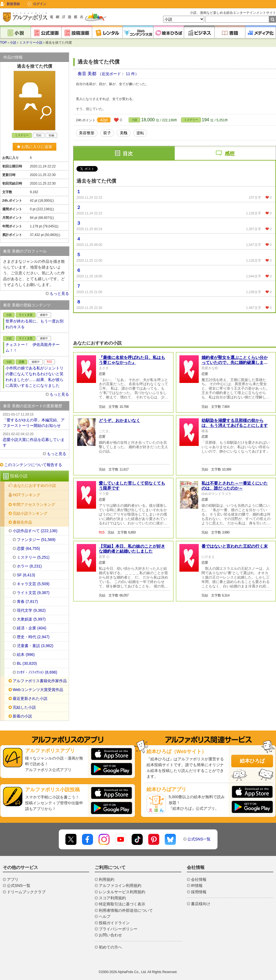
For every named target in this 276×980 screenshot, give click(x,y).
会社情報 (199, 879)
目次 (128, 154)
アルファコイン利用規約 (120, 886)
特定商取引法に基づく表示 (122, 904)
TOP (3, 43)
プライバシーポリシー (118, 929)
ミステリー (191, 120)
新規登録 (13, 4)
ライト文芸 (26, 315)
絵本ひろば (252, 761)
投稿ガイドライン (114, 923)
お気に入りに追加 (35, 147)
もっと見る (59, 293)
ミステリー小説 (31, 43)
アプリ (13, 879)
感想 (230, 154)
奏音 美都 (88, 74)
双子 (107, 133)
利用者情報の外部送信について (126, 910)
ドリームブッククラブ (26, 892)
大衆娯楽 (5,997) (31, 619)
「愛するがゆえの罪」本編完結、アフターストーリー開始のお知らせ (34, 420)
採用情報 (199, 892)
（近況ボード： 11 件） (118, 74)
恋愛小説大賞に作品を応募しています (34, 439)
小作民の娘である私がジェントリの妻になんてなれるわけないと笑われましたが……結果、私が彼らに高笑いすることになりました (34, 377)
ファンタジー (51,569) (36, 540)
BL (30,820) (27, 663)
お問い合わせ (110, 935)
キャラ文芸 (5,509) (33, 584)
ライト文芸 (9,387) (33, 593)
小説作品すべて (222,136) (35, 531)
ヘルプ (105, 916)
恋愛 (22, 362)
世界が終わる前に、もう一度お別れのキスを (34, 324)
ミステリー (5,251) (33, 557)
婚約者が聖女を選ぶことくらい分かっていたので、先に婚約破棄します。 (235, 362)
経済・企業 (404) (32, 628)
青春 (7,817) (27, 601)
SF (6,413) (26, 575)
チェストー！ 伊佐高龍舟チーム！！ (33, 347)
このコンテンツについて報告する (33, 465)
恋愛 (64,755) (28, 548)
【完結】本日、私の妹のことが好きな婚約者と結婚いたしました (132, 549)
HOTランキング (26, 495)
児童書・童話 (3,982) (35, 646)
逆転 (140, 133)
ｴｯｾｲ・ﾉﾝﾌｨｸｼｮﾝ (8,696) (37, 672)
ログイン (40, 4)
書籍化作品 (22, 522)
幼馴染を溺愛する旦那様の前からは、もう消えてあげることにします (235, 423)
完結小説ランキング (30, 513)
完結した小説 (24, 707)
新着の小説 (22, 716)
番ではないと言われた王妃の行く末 (235, 546)
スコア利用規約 (112, 898)
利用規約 (107, 879)
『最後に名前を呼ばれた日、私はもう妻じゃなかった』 (132, 360)
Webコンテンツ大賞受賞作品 (38, 690)
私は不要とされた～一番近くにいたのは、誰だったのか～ (235, 486)
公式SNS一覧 (199, 839)
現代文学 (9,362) (31, 610)
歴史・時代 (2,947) (33, 637)
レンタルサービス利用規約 (122, 892)
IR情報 (197, 886)
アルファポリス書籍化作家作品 (40, 681)
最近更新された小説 (30, 698)
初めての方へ (110, 947)
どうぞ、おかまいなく (120, 420)
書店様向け (201, 904)
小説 (13, 43)
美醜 (124, 133)
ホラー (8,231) (29, 566)
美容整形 (87, 133)
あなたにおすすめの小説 (35, 485)
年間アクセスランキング (34, 505)
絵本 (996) (26, 655)
